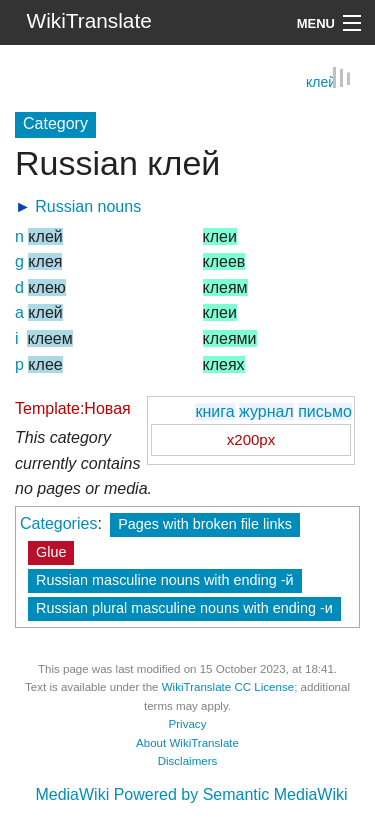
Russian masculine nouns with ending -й (165, 579)
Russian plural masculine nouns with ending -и (184, 607)
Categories (58, 522)
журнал (266, 410)
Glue (51, 551)
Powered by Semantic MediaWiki (231, 793)
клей (321, 81)
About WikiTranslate (187, 742)
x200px (251, 438)
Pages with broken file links (205, 523)
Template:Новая (73, 407)
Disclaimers (188, 760)
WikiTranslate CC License (228, 686)
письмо (325, 410)
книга (214, 410)
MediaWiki (72, 793)
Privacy (188, 723)
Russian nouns (88, 205)
